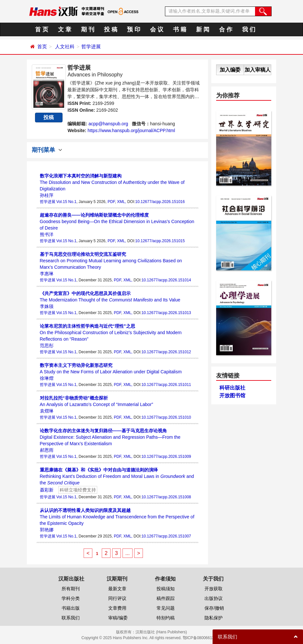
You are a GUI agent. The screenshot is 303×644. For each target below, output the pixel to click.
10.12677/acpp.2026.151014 (166, 280)
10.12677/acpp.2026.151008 (166, 497)
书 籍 (180, 29)
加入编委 (230, 70)
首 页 (42, 29)
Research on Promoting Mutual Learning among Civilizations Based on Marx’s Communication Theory (111, 261)
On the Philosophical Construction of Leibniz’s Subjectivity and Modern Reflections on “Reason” (111, 333)
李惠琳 (47, 274)
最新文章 (117, 589)
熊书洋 (47, 234)
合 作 (226, 29)
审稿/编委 (118, 618)
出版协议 (214, 598)
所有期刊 (71, 589)
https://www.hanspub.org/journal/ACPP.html (131, 130)
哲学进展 (91, 46)
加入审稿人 (258, 70)
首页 (42, 46)
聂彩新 (47, 490)
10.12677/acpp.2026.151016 (160, 202)
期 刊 (88, 29)
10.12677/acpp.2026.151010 (166, 417)
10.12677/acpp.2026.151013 (166, 313)
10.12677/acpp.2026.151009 (166, 457)
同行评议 (117, 598)
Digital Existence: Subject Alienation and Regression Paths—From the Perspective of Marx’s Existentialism (110, 437)
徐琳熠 (47, 378)
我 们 (249, 29)
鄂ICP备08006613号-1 (202, 638)
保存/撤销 (214, 608)
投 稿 (111, 29)
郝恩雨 (47, 450)
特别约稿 (166, 618)
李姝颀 (47, 306)
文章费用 (117, 608)
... (128, 553)
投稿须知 (166, 589)
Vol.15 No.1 (66, 202)
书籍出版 (71, 608)
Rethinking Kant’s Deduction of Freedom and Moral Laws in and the (117, 476)
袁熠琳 (47, 411)
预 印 (134, 29)
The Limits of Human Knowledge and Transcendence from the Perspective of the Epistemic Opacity (117, 517)
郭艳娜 (47, 530)
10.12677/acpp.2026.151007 (166, 536)
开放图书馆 (232, 395)
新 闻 (203, 29)
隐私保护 (214, 618)
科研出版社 (232, 388)
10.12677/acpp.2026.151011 (166, 385)
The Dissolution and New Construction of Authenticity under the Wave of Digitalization (112, 182)
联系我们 (71, 618)
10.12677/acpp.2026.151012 (166, 352)
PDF (111, 202)
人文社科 (65, 46)
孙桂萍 (47, 195)
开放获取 (214, 589)
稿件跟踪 (166, 598)
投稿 (49, 117)
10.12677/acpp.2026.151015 (160, 241)
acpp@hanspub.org (108, 124)
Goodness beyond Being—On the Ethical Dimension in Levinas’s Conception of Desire (117, 221)
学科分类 (71, 598)
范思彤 (47, 345)
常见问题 (166, 608)
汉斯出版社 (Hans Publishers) (161, 632)
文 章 (65, 29)
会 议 (157, 29)
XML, (122, 202)
